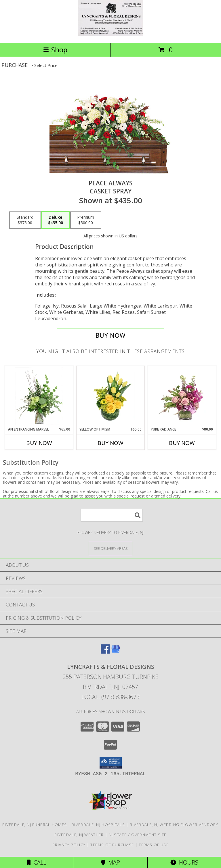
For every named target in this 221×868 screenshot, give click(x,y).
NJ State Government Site (138, 835)
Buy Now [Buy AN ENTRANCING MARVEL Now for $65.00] (39, 443)
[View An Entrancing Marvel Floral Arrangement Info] (39, 396)
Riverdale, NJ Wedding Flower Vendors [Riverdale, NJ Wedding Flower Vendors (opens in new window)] (174, 825)
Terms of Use (154, 845)
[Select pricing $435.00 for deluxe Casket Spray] (56, 220)
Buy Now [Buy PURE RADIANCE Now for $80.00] (182, 443)
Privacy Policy (69, 845)
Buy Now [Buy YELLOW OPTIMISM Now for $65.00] (110, 443)
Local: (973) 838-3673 (110, 697)
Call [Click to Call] (37, 862)
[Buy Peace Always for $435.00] (110, 335)
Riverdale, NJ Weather (79, 835)
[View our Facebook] (105, 652)
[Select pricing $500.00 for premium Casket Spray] (86, 220)
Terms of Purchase (112, 845)
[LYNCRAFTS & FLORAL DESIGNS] (110, 34)
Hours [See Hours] (184, 862)
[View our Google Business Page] (116, 652)
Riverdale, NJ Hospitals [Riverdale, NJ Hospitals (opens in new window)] (98, 825)
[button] (111, 763)
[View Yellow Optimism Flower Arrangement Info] (111, 396)
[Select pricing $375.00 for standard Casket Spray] (25, 220)
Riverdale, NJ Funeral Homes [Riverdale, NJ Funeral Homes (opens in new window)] (35, 825)
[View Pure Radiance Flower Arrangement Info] (182, 396)
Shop (55, 50)
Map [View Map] (110, 862)
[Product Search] (112, 515)
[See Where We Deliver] (110, 548)
